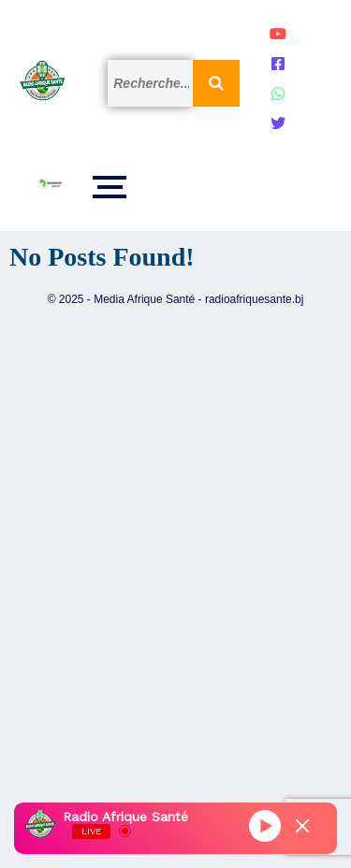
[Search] (150, 83)
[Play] (265, 826)
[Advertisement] (175, 564)
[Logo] (42, 80)
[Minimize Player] (302, 826)
